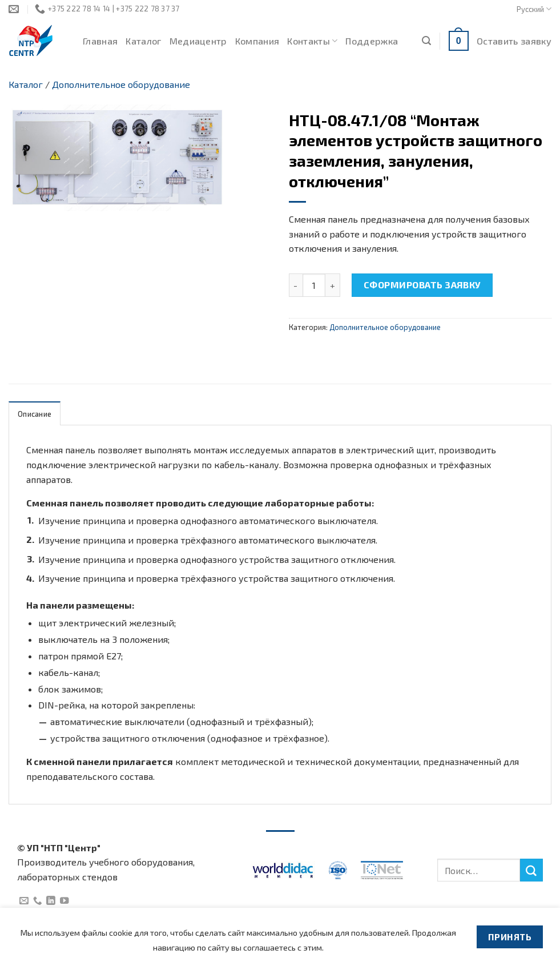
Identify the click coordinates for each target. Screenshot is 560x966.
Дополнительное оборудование (121, 84)
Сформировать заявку (422, 285)
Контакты (312, 41)
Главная (100, 41)
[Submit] (531, 870)
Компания (257, 41)
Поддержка (372, 41)
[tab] (35, 414)
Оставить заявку (514, 41)
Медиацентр (198, 41)
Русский (534, 9)
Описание (35, 414)
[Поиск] (426, 41)
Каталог (143, 41)
